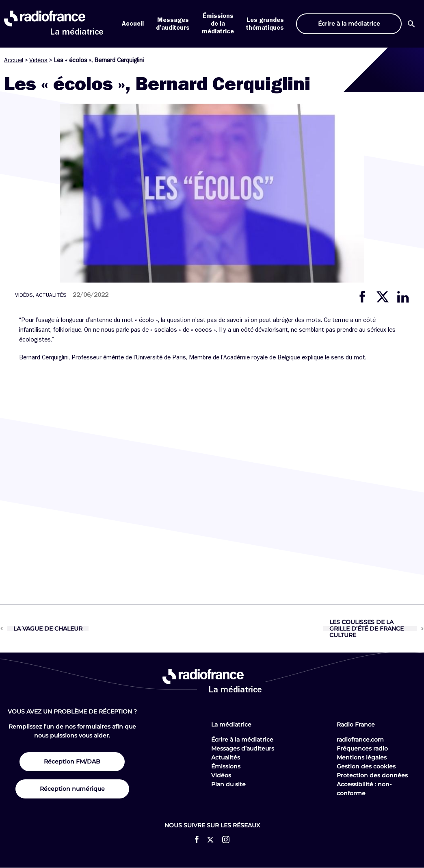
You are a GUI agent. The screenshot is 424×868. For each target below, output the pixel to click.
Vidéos (38, 60)
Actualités (226, 757)
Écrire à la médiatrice (242, 740)
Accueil (133, 24)
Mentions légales (362, 757)
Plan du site (228, 784)
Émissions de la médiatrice (218, 24)
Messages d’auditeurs (243, 748)
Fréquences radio (362, 748)
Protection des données (372, 775)
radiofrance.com (360, 740)
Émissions (226, 766)
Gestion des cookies (366, 766)
